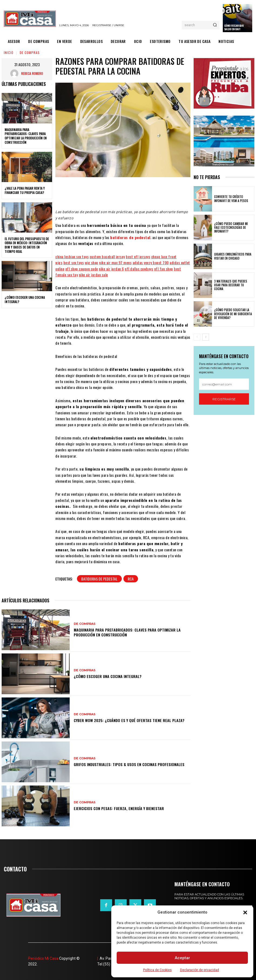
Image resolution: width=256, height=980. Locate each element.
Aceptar (182, 958)
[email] (224, 384)
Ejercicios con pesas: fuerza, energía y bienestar (119, 808)
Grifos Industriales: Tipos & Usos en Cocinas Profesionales (129, 764)
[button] (245, 912)
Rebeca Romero (32, 73)
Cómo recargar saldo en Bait (234, 27)
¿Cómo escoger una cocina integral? (25, 299)
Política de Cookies (157, 970)
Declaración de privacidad (200, 970)
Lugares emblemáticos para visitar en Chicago (233, 256)
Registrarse (224, 399)
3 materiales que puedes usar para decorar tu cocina (231, 285)
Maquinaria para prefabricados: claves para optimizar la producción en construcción (26, 136)
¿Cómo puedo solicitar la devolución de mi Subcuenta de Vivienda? (233, 314)
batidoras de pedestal (130, 237)
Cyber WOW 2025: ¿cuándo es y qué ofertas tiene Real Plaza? (129, 720)
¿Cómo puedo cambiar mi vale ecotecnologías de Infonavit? (231, 228)
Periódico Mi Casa (43, 958)
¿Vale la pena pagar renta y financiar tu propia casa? (25, 190)
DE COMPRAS (30, 53)
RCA (131, 579)
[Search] (215, 25)
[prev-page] (197, 337)
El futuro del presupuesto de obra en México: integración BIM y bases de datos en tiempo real (27, 245)
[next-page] (206, 337)
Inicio (9, 53)
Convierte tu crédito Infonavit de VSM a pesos (231, 199)
